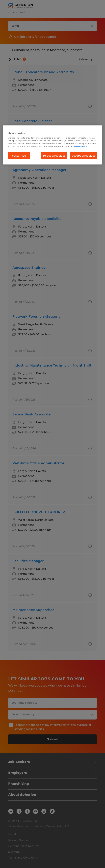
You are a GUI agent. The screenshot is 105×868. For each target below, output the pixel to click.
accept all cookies (84, 156)
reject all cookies (54, 156)
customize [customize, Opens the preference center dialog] (19, 156)
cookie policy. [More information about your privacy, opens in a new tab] (81, 146)
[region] (52, 145)
